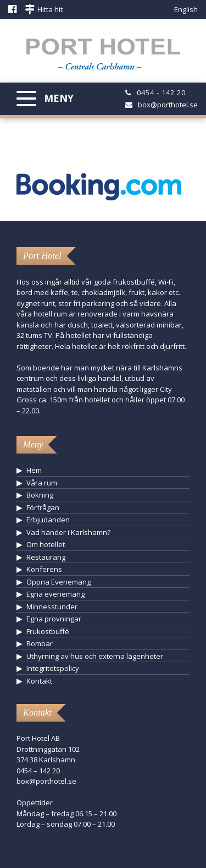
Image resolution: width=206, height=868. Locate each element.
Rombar (40, 643)
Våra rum (42, 483)
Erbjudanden (48, 520)
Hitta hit (50, 9)
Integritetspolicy (53, 668)
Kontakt (39, 681)
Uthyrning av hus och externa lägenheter (95, 656)
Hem (34, 470)
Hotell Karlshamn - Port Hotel (103, 57)
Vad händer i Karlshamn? (68, 532)
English (186, 9)
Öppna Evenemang (59, 582)
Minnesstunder (52, 607)
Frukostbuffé (48, 631)
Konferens (44, 569)
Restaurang (46, 557)
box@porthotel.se (168, 105)
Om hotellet (46, 544)
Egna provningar (54, 619)
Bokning (40, 495)
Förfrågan (43, 507)
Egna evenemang (55, 594)
